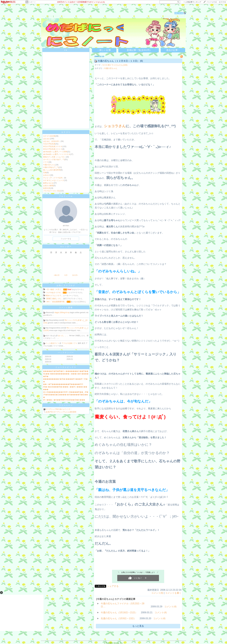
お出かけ (47, 175)
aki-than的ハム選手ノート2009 (55, 152)
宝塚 (45, 173)
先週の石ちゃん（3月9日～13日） (118, 618)
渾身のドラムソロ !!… (54, 296)
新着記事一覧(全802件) (139, 50)
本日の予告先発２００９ (53, 146)
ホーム (45, 16)
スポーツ (32, 2)
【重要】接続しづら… (54, 299)
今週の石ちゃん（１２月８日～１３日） (119, 61)
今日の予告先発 (49, 144)
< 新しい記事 (104, 50)
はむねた (47, 139)
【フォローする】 (166, 16)
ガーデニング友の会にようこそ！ (59, 409)
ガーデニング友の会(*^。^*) (54, 160)
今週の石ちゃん (49, 165)
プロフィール (60, 16)
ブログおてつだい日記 (52, 191)
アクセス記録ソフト (70, 343)
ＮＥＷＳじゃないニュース (54, 180)
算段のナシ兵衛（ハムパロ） (54, 157)
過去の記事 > (173, 50)
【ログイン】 (180, 16)
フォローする (66, 239)
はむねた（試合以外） (52, 141)
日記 (51, 16)
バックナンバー (66, 353)
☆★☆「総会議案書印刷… (56, 302)
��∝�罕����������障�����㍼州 (63, 384)
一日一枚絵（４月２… (54, 289)
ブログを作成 (212, 2)
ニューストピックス (66, 367)
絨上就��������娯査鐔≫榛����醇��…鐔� (66, 392)
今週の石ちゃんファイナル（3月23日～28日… (123, 605)
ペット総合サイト (52, 343)
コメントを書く (173, 593)
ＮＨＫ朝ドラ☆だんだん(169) (115, 65)
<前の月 (57, 275)
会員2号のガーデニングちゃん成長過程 (61, 412)
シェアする (113, 586)
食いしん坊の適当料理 (52, 170)
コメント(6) (157, 593)
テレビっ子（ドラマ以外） (54, 178)
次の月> (75, 275)
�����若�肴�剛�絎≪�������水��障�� (66, 371)
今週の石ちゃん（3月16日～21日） (119, 612)
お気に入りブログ (66, 285)
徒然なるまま (48, 183)
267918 (179, 13)
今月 (66, 275)
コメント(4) (170, 607)
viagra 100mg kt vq (62, 313)
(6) (141, 61)
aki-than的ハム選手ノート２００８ (57, 154)
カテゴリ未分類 (49, 136)
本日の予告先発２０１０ (53, 149)
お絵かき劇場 (48, 186)
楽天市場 (222, 2)
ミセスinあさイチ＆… (54, 293)
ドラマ (46, 162)
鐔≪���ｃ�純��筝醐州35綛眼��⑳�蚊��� (64, 400)
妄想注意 (47, 188)
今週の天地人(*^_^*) (51, 167)
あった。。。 (64, 336)
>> (192, 2)
